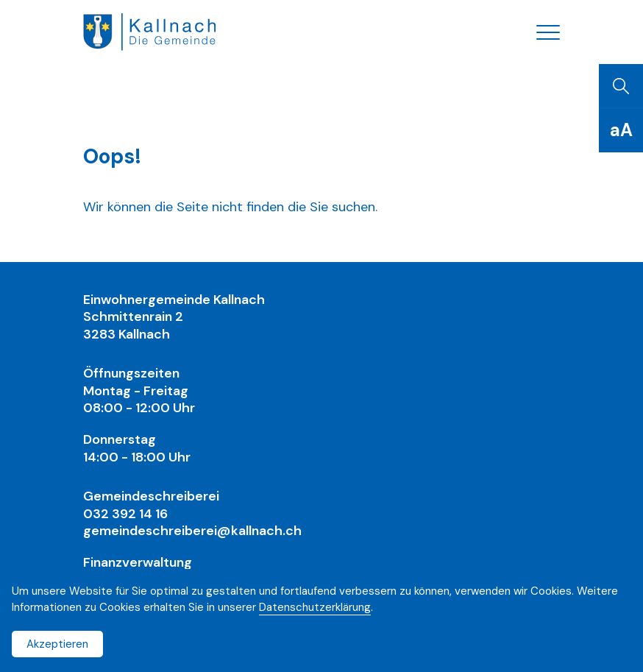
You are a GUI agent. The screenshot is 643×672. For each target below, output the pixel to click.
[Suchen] (621, 86)
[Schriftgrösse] (621, 130)
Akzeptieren (57, 644)
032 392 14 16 (125, 514)
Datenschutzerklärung (315, 607)
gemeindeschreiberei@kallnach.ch (192, 531)
